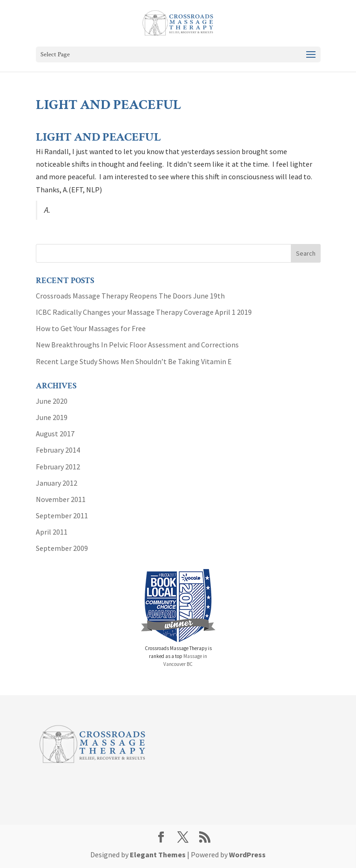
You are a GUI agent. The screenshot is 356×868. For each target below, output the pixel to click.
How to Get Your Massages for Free (91, 328)
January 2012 (57, 483)
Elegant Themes (158, 854)
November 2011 (61, 499)
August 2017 (55, 434)
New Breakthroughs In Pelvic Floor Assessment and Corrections (137, 345)
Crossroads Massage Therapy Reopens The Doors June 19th (130, 296)
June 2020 (52, 401)
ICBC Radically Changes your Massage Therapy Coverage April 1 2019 (144, 312)
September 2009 (62, 548)
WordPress (247, 854)
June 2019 (52, 417)
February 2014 (58, 450)
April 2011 (52, 532)
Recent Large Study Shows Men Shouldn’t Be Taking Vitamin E (134, 361)
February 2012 (58, 467)
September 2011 (62, 515)
